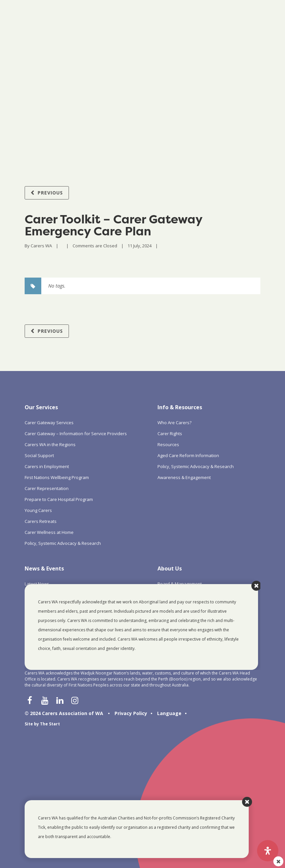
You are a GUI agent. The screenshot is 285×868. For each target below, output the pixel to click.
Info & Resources (180, 407)
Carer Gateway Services (49, 423)
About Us (170, 568)
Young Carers (38, 510)
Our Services (41, 407)
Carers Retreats (41, 521)
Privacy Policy (131, 713)
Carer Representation (47, 488)
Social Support (39, 455)
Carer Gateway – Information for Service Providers (76, 434)
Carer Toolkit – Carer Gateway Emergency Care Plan (113, 225)
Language (169, 713)
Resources (168, 444)
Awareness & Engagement (184, 477)
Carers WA (41, 246)
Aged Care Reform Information (188, 455)
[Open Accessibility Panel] (268, 851)
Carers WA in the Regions (50, 444)
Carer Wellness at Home (49, 532)
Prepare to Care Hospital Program (59, 499)
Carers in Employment (47, 466)
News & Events (44, 568)
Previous (50, 193)
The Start (50, 724)
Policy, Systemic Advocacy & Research (63, 543)
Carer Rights (170, 434)
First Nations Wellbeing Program (57, 477)
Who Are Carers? (174, 423)
